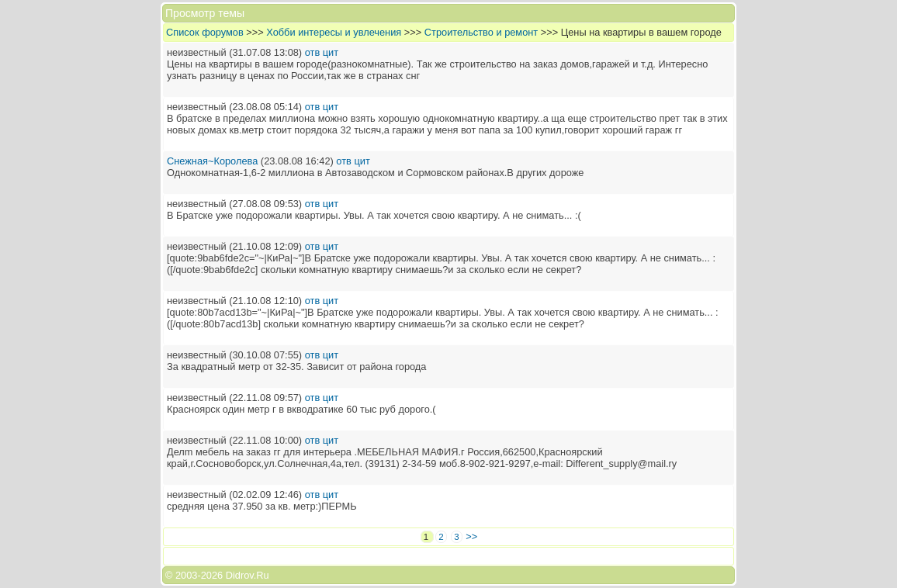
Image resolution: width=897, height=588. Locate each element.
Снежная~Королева (212, 161)
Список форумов (205, 32)
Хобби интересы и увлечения (334, 32)
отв (313, 52)
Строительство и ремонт (481, 32)
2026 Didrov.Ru (235, 575)
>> (471, 536)
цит (331, 52)
